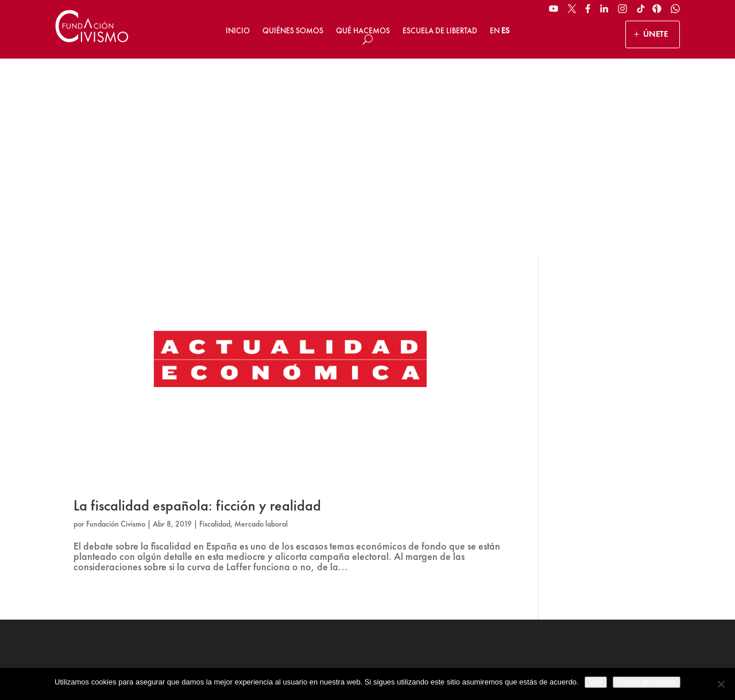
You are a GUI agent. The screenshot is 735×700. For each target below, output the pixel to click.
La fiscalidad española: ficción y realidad (197, 307)
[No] (721, 684)
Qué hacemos (363, 30)
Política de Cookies (452, 664)
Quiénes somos (293, 30)
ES (505, 30)
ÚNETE (655, 34)
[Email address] (615, 541)
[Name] (615, 512)
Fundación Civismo (116, 325)
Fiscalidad (215, 325)
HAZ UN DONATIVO (278, 555)
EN (495, 30)
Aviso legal (310, 664)
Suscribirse (615, 583)
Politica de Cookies (647, 682)
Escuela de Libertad (440, 30)
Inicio (238, 30)
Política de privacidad (375, 664)
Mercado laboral (261, 325)
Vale (596, 682)
